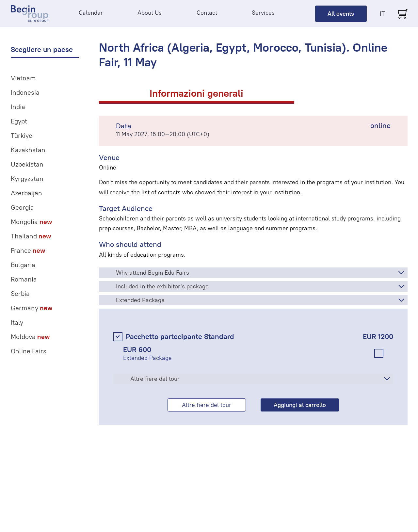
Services (263, 13)
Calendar (91, 13)
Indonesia (25, 92)
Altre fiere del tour (155, 379)
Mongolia (31, 222)
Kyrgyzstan (27, 179)
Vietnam (23, 78)
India (18, 107)
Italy (17, 322)
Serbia (20, 294)
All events (341, 14)
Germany (32, 308)
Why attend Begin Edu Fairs (153, 273)
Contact (207, 13)
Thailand (31, 236)
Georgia (22, 207)
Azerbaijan (26, 193)
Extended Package (140, 300)
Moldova (30, 337)
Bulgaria (23, 265)
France (28, 250)
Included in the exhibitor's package (162, 286)
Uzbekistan (27, 164)
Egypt (19, 121)
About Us (150, 13)
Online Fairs (29, 351)
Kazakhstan (28, 150)
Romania (24, 279)
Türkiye (22, 136)
